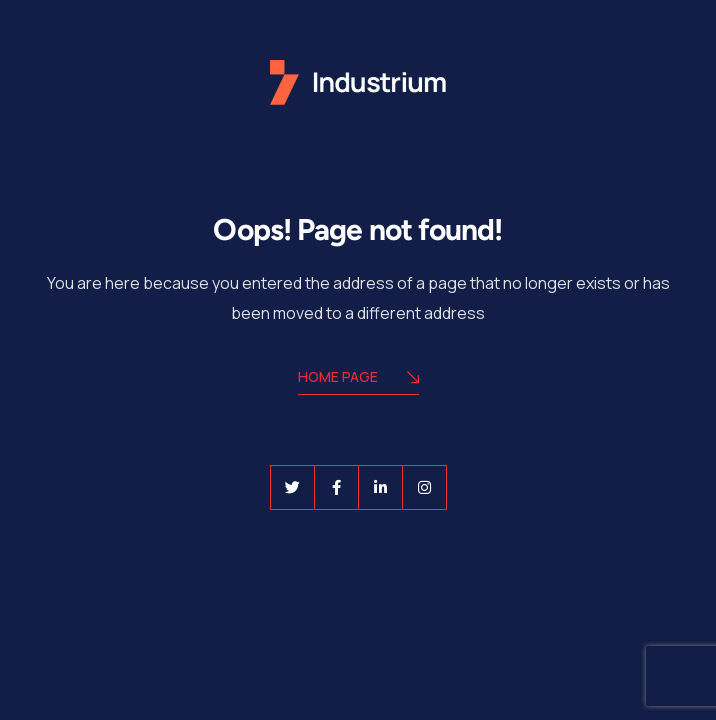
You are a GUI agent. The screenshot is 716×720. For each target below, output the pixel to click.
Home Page (358, 378)
